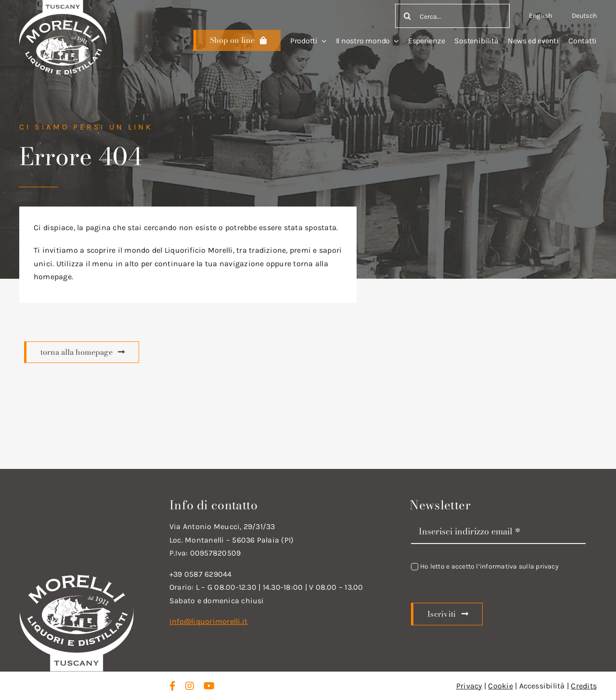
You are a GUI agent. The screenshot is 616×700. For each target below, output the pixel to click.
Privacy (469, 686)
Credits (584, 686)
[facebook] (173, 686)
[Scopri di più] (237, 40)
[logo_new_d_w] (77, 577)
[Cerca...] (452, 16)
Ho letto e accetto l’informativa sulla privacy (489, 566)
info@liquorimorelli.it (208, 621)
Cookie (500, 686)
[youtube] (209, 686)
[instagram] (190, 686)
